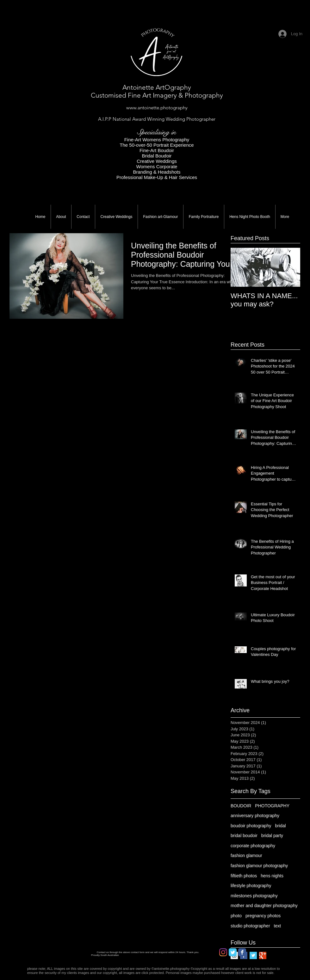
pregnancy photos (263, 916)
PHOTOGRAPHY (272, 806)
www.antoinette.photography (157, 108)
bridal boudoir (244, 836)
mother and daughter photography (264, 906)
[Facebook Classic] (242, 952)
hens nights (272, 876)
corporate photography (253, 846)
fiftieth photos (244, 876)
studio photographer (250, 926)
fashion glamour (246, 855)
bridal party (272, 836)
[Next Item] (290, 267)
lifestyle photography (251, 886)
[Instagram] (223, 952)
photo (236, 916)
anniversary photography (255, 816)
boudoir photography (251, 826)
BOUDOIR (241, 806)
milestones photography (254, 896)
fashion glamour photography (259, 866)
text (278, 926)
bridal (280, 826)
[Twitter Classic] (233, 952)
